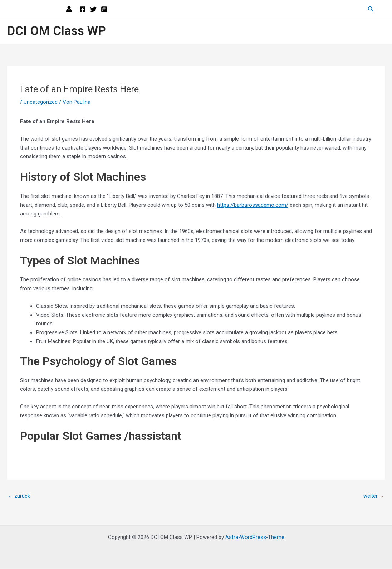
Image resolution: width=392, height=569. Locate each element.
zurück (19, 496)
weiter (374, 496)
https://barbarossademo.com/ (253, 205)
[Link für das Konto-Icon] (69, 9)
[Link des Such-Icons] (371, 9)
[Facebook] (83, 9)
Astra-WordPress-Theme (255, 538)
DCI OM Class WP (57, 31)
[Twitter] (93, 9)
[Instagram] (104, 9)
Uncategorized (41, 102)
